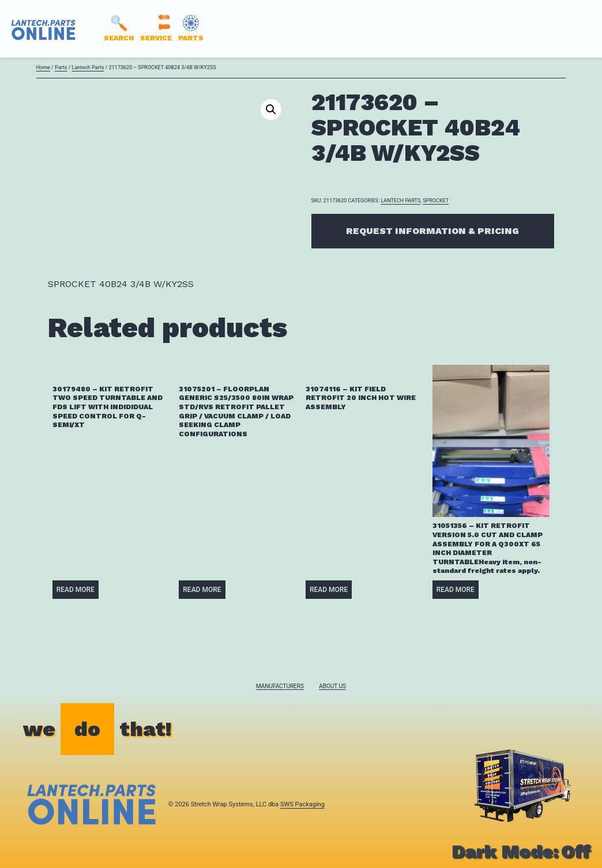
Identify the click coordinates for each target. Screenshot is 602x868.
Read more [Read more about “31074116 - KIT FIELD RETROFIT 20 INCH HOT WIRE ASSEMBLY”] (329, 590)
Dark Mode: (521, 851)
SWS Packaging (302, 804)
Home (43, 67)
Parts (61, 67)
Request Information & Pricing (432, 231)
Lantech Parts (88, 67)
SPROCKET (436, 201)
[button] (271, 110)
